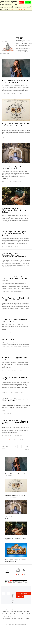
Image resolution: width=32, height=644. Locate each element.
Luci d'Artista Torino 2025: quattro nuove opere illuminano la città (16, 278)
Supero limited (14, 624)
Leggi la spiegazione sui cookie (18, 9)
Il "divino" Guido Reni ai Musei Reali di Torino (15, 320)
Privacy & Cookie (17, 609)
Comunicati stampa (19, 616)
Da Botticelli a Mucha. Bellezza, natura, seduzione (15, 400)
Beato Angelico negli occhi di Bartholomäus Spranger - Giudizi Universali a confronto (15, 255)
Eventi (5, 611)
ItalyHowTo (9, 609)
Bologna (4, 616)
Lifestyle (16, 611)
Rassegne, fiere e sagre (24, 611)
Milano (19, 614)
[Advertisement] (14, 19)
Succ (27, 447)
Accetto (28, 2)
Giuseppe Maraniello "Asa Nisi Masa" (15, 378)
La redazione (27, 616)
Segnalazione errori (6, 618)
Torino (21, 94)
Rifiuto (21, 2)
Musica (3, 614)
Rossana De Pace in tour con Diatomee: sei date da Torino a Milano (15, 210)
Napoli (8, 616)
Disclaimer (14, 618)
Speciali (27, 609)
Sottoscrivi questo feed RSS (17, 440)
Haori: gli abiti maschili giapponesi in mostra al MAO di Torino (15, 422)
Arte (8, 611)
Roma (15, 614)
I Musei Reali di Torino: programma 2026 (11, 167)
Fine (3, 450)
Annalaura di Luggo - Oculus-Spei (14, 358)
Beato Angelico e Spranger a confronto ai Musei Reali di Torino (14, 233)
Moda (12, 611)
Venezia (29, 614)
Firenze (24, 614)
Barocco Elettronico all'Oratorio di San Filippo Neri (15, 81)
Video (12, 614)
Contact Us (27, 618)
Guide (23, 609)
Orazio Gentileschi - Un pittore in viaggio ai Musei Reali (16, 299)
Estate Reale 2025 (9, 339)
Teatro (8, 614)
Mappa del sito (21, 618)
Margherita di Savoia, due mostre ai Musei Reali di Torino (16, 125)
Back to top (17, 589)
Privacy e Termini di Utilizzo (13, 600)
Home (5, 609)
